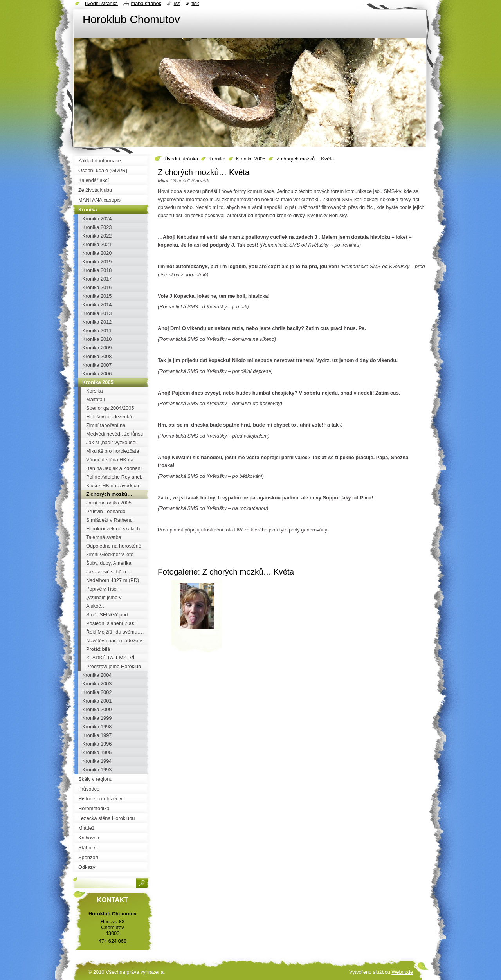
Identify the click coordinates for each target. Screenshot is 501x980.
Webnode (402, 972)
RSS (177, 3)
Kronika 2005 (251, 159)
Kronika (217, 159)
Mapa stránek (146, 3)
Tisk (195, 3)
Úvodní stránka (181, 159)
